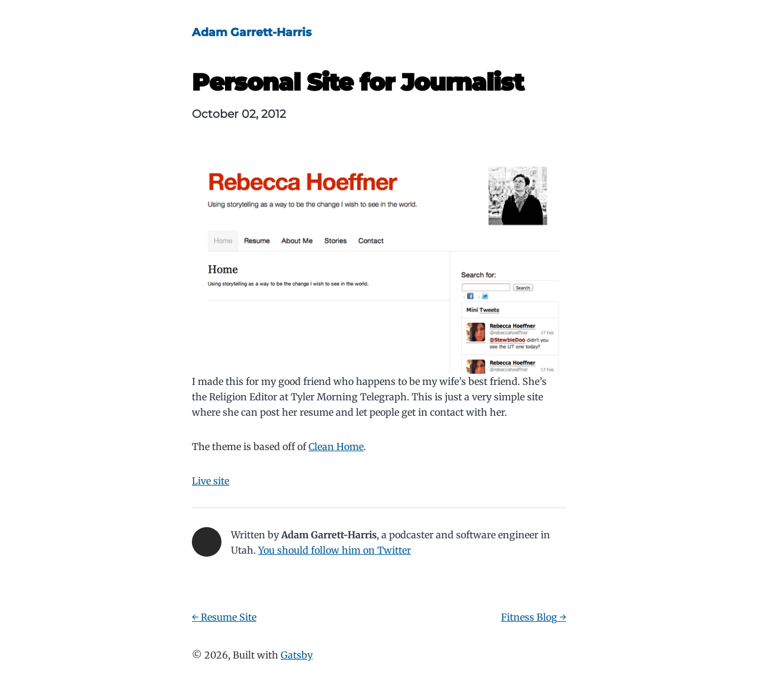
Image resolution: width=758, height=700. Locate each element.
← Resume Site (224, 617)
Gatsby (297, 655)
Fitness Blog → (534, 617)
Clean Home (336, 447)
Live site (211, 481)
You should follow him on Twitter (335, 550)
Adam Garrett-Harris (252, 32)
